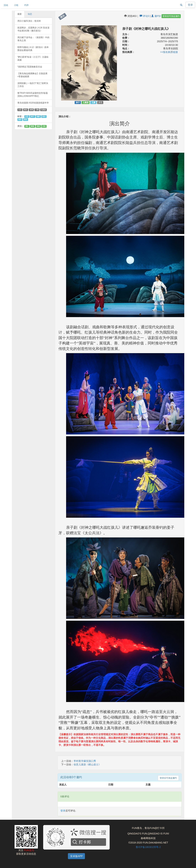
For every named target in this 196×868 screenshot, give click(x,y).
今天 (20, 110)
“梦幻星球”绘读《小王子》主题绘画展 (33, 58)
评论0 (144, 16)
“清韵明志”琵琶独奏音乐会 (30, 67)
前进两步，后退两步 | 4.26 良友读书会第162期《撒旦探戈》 (33, 29)
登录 (190, 5)
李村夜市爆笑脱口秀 (85, 761)
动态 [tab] (30, 14)
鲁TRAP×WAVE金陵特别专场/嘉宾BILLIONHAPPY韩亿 (33, 95)
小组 (16, 5)
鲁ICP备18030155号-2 (148, 847)
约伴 (26, 5)
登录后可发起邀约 (171, 16)
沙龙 (44, 126)
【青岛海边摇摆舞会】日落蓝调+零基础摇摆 (32, 75)
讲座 (38, 126)
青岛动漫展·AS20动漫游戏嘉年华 (33, 103)
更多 (43, 110)
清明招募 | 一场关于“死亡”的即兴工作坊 (33, 85)
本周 (31, 110)
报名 (26, 119)
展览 (33, 126)
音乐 (44, 116)
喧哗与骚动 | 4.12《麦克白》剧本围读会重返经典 (33, 49)
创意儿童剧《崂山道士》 (87, 764)
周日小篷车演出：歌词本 (29, 21)
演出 (27, 126)
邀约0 (156, 16)
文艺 (27, 116)
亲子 (33, 116)
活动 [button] (6, 5)
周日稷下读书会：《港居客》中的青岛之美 (33, 39)
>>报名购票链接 (169, 52)
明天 (26, 110)
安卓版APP (76, 856)
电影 (38, 116)
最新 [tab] (20, 14)
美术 (20, 119)
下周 (37, 110)
